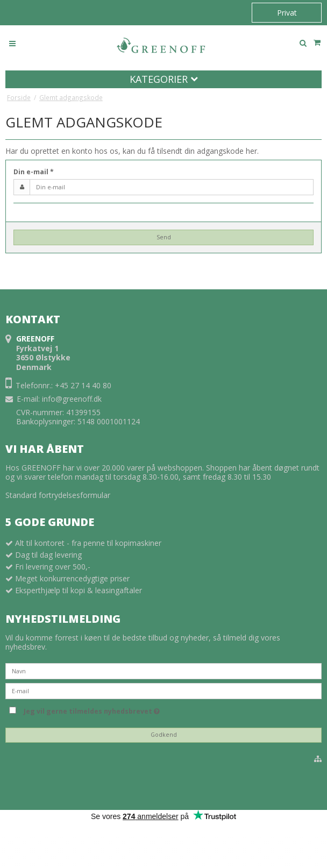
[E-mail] (163, 690)
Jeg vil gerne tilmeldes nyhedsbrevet (92, 709)
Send (164, 237)
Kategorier (164, 79)
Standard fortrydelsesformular (58, 495)
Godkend (164, 735)
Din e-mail (34, 172)
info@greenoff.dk (72, 399)
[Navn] (163, 670)
